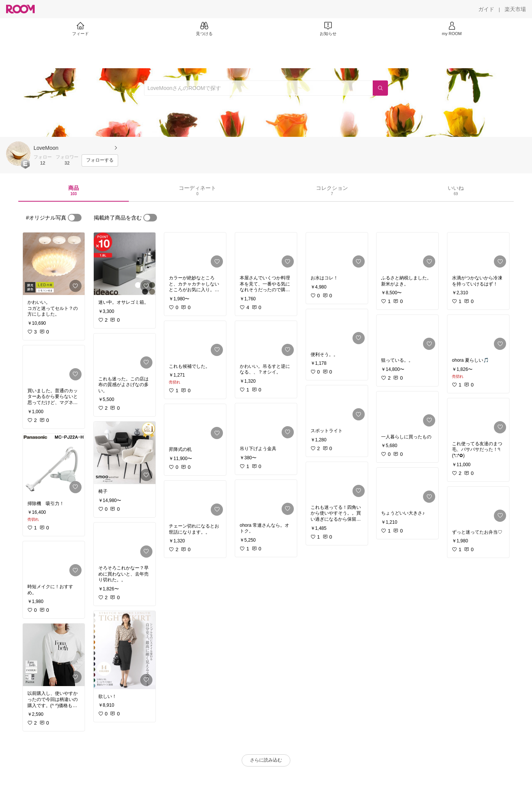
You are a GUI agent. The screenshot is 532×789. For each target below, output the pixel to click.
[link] (54, 264)
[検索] (380, 88)
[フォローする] (100, 160)
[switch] (75, 218)
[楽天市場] (515, 9)
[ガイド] (486, 9)
